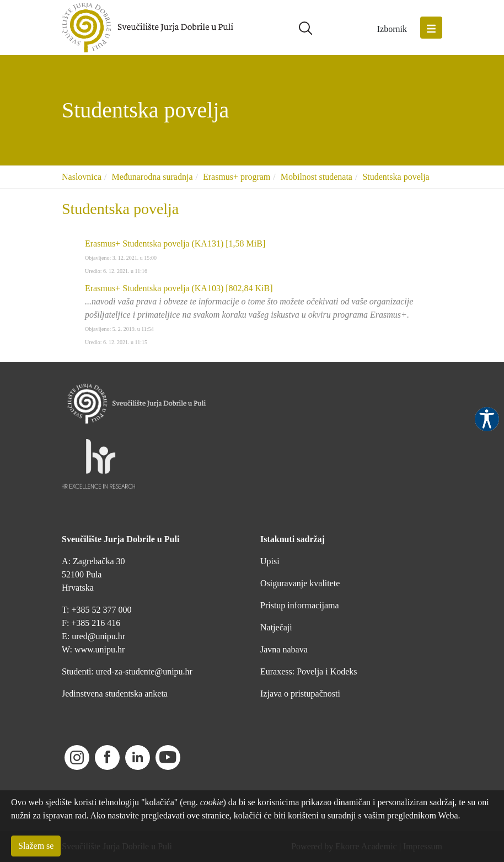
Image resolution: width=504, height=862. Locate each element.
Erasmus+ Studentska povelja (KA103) (179, 288)
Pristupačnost (487, 419)
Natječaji (276, 627)
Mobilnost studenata (317, 177)
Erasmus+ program (237, 177)
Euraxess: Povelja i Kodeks (309, 671)
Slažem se (36, 846)
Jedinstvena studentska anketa (115, 694)
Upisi (270, 561)
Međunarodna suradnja (152, 177)
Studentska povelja (396, 177)
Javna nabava (284, 649)
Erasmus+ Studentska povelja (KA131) (175, 243)
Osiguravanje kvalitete (300, 583)
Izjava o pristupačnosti (300, 694)
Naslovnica (82, 177)
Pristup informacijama (300, 605)
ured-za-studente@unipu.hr (144, 671)
